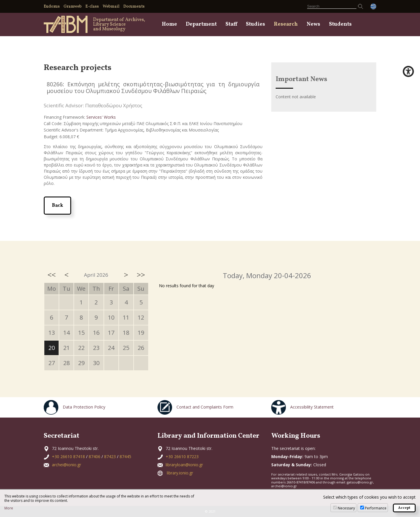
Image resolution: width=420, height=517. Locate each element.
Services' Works (101, 117)
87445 (125, 456)
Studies (256, 24)
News (313, 24)
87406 (94, 456)
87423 (110, 456)
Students (340, 24)
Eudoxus (52, 7)
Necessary (346, 508)
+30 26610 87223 (182, 456)
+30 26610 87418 (68, 456)
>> (141, 275)
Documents (134, 7)
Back (57, 206)
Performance (376, 508)
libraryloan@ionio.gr (184, 465)
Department (201, 24)
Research (286, 24)
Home (169, 24)
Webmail (111, 7)
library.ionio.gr (180, 473)
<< (52, 275)
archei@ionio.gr (66, 465)
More (9, 508)
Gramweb (73, 7)
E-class (92, 7)
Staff (231, 24)
